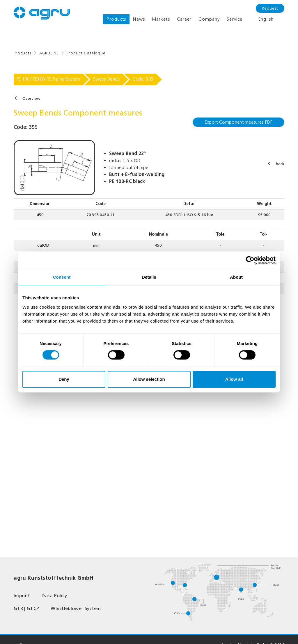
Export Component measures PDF (238, 122)
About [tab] (236, 277)
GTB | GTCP (26, 608)
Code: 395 (143, 79)
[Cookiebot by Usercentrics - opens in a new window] (250, 260)
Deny (64, 379)
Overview (31, 98)
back (280, 164)
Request (270, 8)
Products (116, 19)
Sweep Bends (106, 79)
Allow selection (149, 379)
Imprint (22, 596)
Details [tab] (149, 277)
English (261, 19)
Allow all (234, 379)
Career (184, 19)
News (139, 19)
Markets (161, 19)
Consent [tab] (62, 277)
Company (209, 19)
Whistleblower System (76, 608)
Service (235, 19)
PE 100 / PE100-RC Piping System (48, 79)
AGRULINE (49, 53)
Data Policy (54, 596)
